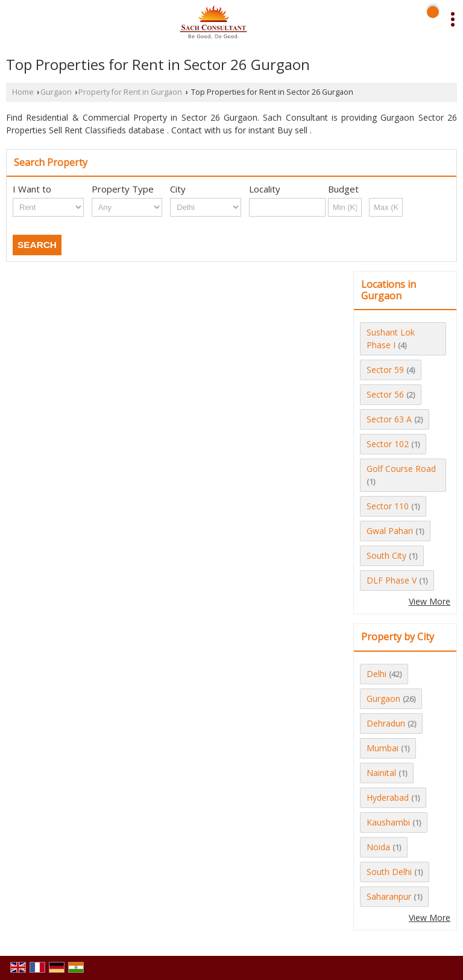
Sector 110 (388, 506)
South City (386, 555)
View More (430, 601)
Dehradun (386, 723)
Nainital (381, 773)
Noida (378, 847)
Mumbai (383, 748)
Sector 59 (385, 370)
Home (23, 92)
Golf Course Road (401, 469)
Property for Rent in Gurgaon (130, 92)
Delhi (376, 674)
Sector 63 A (389, 419)
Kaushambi (388, 822)
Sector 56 (385, 394)
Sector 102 (388, 444)
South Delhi (389, 872)
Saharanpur (389, 896)
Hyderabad (388, 797)
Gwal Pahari (390, 531)
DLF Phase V (392, 580)
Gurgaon (56, 92)
